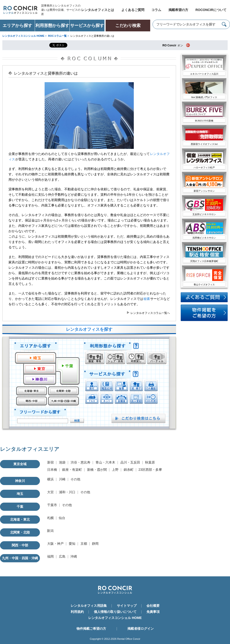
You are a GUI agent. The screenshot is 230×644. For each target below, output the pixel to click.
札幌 (50, 518)
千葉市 (52, 505)
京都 (84, 544)
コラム (156, 10)
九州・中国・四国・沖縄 (20, 558)
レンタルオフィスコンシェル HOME (115, 618)
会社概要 (153, 606)
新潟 (50, 531)
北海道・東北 (20, 519)
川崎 (62, 479)
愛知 (72, 544)
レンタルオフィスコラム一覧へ (150, 313)
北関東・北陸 (20, 532)
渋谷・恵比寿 (80, 462)
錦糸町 (129, 470)
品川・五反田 (130, 462)
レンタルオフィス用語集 (89, 606)
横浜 (50, 479)
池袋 (62, 462)
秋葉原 (150, 462)
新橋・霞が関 (97, 470)
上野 (115, 470)
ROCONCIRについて (211, 10)
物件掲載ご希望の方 (91, 629)
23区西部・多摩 (150, 470)
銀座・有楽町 (72, 470)
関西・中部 (20, 545)
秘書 (147, 299)
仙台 (62, 518)
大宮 (50, 492)
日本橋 (52, 470)
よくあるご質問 (133, 10)
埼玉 (20, 494)
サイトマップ (127, 606)
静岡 (95, 544)
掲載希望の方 (178, 10)
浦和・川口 (67, 492)
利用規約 (77, 612)
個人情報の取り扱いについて (115, 612)
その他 (75, 479)
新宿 (50, 462)
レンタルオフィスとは (98, 10)
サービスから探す (87, 26)
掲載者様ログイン (141, 629)
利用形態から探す (52, 26)
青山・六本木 (105, 462)
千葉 (20, 507)
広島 (62, 556)
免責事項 (153, 612)
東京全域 (20, 464)
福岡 (50, 556)
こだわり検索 (128, 26)
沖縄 (74, 556)
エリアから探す (17, 26)
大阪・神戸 (55, 544)
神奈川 (20, 481)
